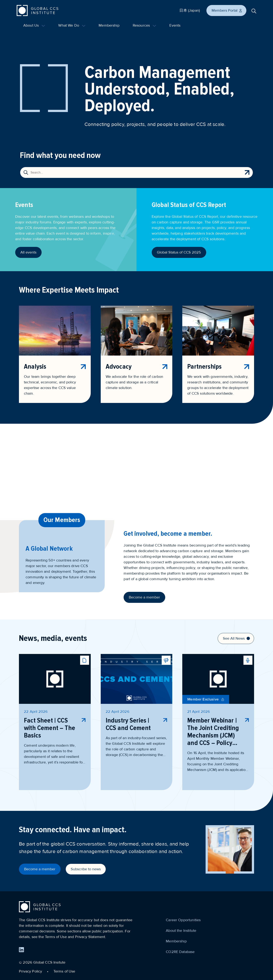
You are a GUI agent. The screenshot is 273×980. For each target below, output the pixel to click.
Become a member (144, 597)
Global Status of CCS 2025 (179, 252)
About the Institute (181, 931)
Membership (109, 25)
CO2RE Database (180, 952)
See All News (236, 638)
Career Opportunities (183, 920)
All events (28, 252)
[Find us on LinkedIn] (21, 950)
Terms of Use (64, 971)
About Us (34, 25)
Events (175, 25)
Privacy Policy (30, 971)
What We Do (72, 25)
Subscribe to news (86, 869)
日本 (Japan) (190, 10)
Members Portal (227, 10)
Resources (145, 25)
